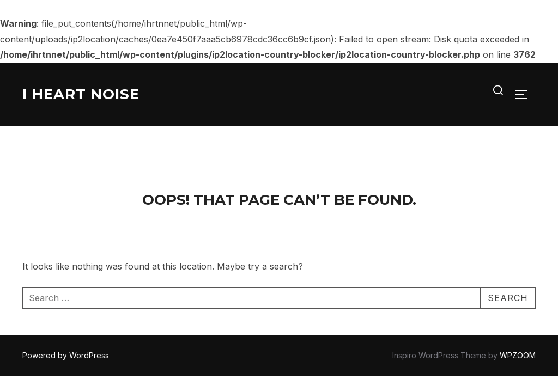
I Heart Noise (81, 94)
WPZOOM (518, 292)
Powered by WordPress (66, 292)
